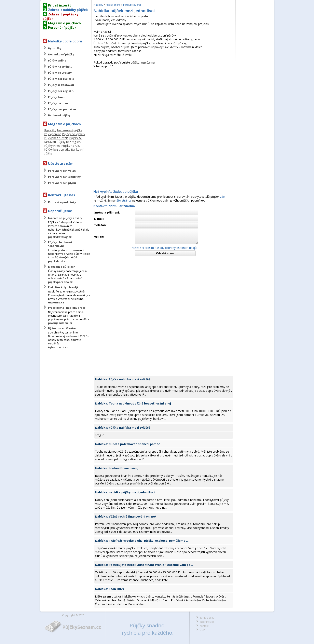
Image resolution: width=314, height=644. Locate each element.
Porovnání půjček (62, 28)
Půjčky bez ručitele (61, 79)
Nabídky (98, 5)
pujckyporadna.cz (60, 282)
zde (222, 197)
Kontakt (204, 626)
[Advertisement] (164, 99)
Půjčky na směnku (60, 67)
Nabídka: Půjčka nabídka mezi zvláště (122, 379)
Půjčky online (57, 60)
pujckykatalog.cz (60, 237)
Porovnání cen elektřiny (64, 177)
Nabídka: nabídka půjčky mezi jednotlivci (125, 492)
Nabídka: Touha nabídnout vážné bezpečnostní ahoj (133, 403)
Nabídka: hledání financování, (117, 468)
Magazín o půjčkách (64, 23)
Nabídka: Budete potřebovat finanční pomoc (127, 444)
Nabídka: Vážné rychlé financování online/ (126, 516)
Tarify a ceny (207, 618)
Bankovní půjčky (59, 115)
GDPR (203, 630)
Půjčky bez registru (61, 91)
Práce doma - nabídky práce (67, 308)
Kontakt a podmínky (62, 202)
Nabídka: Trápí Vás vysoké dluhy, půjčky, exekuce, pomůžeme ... (142, 541)
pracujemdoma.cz (60, 323)
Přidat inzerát (60, 5)
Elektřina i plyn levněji (63, 287)
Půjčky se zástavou (61, 85)
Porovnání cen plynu (62, 183)
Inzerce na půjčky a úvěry (65, 218)
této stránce (124, 200)
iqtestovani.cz (58, 347)
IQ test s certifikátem (63, 328)
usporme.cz (56, 302)
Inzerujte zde (207, 622)
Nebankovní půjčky (61, 54)
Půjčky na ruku (58, 103)
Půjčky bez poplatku (62, 109)
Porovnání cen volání (62, 171)
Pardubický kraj (132, 5)
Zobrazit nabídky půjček (68, 10)
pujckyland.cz (58, 261)
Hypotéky (55, 48)
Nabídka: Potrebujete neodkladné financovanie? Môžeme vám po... (144, 565)
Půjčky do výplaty (60, 73)
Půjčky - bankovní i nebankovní (60, 244)
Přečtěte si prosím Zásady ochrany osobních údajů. (163, 248)
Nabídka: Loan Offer (110, 589)
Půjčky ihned (57, 97)
